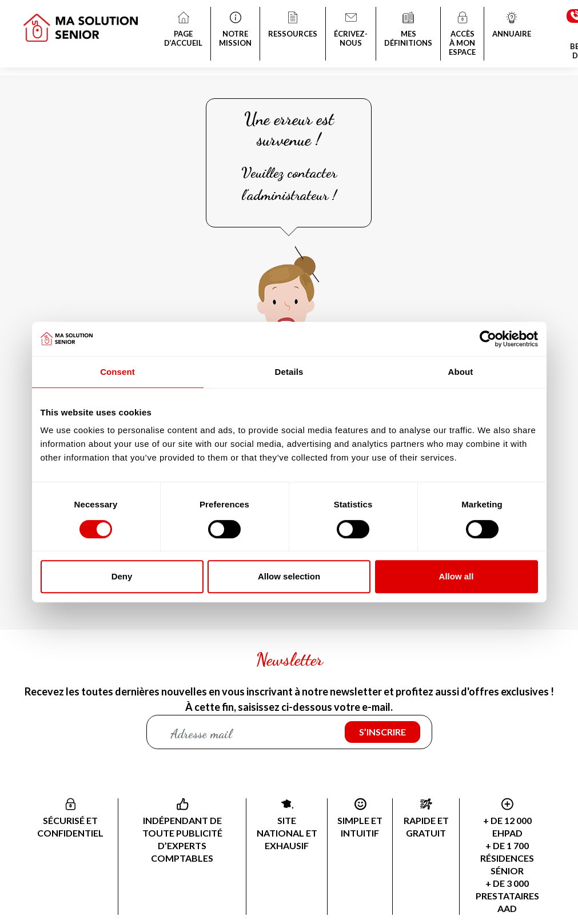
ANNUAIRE (512, 26)
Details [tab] (289, 372)
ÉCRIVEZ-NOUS (351, 30)
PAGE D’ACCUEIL (183, 30)
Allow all (457, 576)
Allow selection (289, 576)
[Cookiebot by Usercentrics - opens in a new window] (488, 339)
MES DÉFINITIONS (408, 30)
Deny (122, 576)
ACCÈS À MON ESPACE (462, 35)
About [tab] (461, 372)
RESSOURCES (293, 26)
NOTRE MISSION (235, 30)
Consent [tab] (117, 372)
